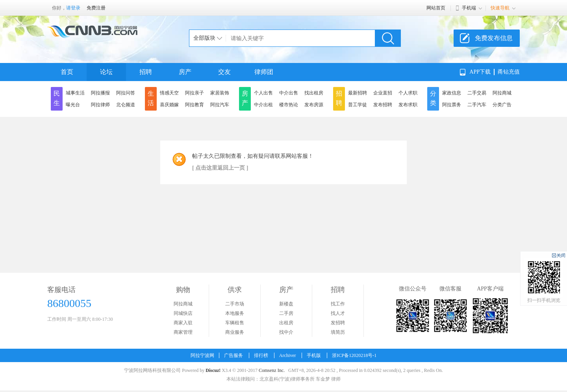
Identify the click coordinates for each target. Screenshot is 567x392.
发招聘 (338, 323)
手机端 (469, 8)
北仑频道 (126, 105)
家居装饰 (220, 93)
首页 (67, 72)
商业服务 (235, 332)
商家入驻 (183, 323)
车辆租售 (235, 323)
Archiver (288, 355)
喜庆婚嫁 (169, 105)
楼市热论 (289, 105)
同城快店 (183, 313)
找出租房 (314, 93)
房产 (185, 72)
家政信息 (452, 93)
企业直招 (383, 93)
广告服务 (233, 355)
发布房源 (314, 105)
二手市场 (235, 304)
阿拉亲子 (195, 93)
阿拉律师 (100, 105)
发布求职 (408, 105)
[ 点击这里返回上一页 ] (220, 168)
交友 (224, 72)
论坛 (106, 72)
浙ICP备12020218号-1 (354, 355)
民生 (57, 98)
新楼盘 (286, 304)
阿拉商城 (502, 93)
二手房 (286, 313)
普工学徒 (358, 105)
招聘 (146, 72)
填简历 (338, 332)
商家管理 (183, 332)
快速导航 (500, 8)
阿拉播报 (100, 93)
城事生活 (75, 93)
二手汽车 (477, 105)
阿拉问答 (126, 93)
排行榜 (261, 355)
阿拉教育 (195, 105)
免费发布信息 (494, 38)
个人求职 (408, 93)
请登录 (73, 8)
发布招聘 (383, 105)
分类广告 (502, 105)
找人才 (338, 313)
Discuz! (213, 370)
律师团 (264, 72)
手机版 (314, 355)
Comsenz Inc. (272, 370)
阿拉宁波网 (202, 355)
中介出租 (263, 105)
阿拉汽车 (220, 105)
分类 (433, 98)
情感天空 (169, 93)
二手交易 (477, 93)
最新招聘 (358, 93)
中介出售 (289, 93)
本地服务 (235, 313)
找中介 (286, 332)
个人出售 (263, 93)
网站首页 (436, 8)
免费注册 (96, 8)
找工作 (338, 304)
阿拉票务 (452, 105)
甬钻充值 (509, 72)
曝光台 (73, 105)
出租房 (286, 323)
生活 (151, 98)
